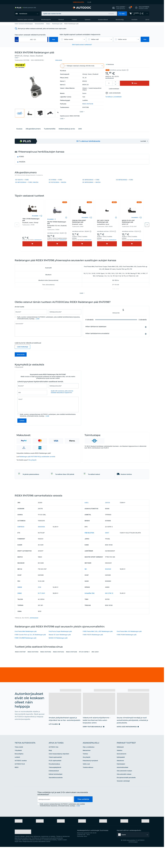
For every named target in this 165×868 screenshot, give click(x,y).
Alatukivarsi (120, 780)
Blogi (50, 770)
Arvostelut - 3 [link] (52, 222)
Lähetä (22, 423)
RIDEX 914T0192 (46, 671)
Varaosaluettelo (39, 24)
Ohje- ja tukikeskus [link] (89, 766)
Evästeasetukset (54, 790)
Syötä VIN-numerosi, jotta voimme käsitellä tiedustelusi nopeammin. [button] (62, 395)
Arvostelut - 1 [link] (36, 219)
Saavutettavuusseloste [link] (56, 797)
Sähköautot (120, 766)
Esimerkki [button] (111, 14)
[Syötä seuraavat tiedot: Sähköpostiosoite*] (65, 315)
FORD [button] (21, 154)
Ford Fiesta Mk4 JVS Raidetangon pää (129, 651)
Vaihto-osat (86, 783)
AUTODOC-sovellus (21, 780)
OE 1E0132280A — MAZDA (57, 180)
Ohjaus (48, 24)
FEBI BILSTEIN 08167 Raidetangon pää (82, 225)
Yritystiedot (18, 770)
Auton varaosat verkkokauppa (24, 24)
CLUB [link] (89, 2)
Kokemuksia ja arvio (67, 126)
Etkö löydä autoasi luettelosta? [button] (82, 45)
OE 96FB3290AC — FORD (91, 177)
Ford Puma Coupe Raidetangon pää (60, 651)
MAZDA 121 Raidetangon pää (58, 657)
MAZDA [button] (22, 159)
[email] (55, 819)
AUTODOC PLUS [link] (20, 783)
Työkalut (87, 20)
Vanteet (74, 20)
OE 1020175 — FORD (22, 177)
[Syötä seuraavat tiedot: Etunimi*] (31, 315)
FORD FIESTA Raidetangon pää (93, 654)
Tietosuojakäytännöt (55, 787)
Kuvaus (19, 126)
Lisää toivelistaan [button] (114, 87)
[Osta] (32, 247)
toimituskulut (110, 76)
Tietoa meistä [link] (19, 766)
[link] (25, 8)
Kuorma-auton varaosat (26, 20)
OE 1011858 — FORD (55, 177)
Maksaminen (87, 770)
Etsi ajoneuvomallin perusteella (126, 797)
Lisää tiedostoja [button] (22, 349)
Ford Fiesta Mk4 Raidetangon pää (26, 651)
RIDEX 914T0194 (33, 671)
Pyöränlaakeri (121, 783)
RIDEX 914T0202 (59, 671)
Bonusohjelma (19, 773)
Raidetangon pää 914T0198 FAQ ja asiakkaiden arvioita (37, 459)
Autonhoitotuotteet (123, 787)
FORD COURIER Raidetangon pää (25, 657)
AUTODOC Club (53, 766)
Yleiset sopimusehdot (55, 777)
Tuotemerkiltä (50, 126)
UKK (80, 126)
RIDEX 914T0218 (88, 102)
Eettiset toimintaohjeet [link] (55, 794)
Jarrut (147, 20)
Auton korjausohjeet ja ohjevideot (59, 773)
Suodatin (134, 20)
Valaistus (120, 770)
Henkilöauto (23, 14)
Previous (17, 227)
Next (147, 227)
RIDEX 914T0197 (20, 671)
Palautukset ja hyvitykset (90, 780)
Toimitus (85, 773)
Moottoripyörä (46, 20)
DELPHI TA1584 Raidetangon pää (57, 227)
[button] (119, 8)
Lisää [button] (38, 321)
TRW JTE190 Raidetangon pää (32, 223)
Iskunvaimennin (122, 773)
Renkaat (61, 20)
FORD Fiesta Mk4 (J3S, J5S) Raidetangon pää (98, 651)
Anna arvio (21, 357)
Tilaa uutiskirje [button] (83, 819)
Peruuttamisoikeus (54, 783)
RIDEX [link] (17, 787)
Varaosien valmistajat (123, 800)
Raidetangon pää (57, 24)
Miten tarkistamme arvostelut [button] (97, 336)
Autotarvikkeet (103, 20)
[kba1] (33, 39)
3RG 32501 (95, 671)
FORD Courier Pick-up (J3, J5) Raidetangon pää (30, 654)
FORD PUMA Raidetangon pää (127, 654)
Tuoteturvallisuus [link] (88, 787)
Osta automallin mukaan (124, 794)
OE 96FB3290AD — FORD (124, 177)
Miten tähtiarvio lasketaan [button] (96, 329)
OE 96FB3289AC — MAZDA (91, 180)
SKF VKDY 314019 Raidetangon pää (107, 225)
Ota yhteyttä (32, 463)
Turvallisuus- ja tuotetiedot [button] (113, 95)
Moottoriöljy (120, 20)
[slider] (29, 310)
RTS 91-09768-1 (84, 671)
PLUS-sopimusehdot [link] (55, 780)
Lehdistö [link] (17, 777)
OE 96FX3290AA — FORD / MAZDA (27, 180)
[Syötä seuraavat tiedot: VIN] (32, 395)
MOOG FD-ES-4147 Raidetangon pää (132, 225)
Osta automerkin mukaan (124, 790)
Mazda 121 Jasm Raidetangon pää (60, 654)
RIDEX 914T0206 (71, 671)
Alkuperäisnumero (33, 126)
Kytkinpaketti (121, 777)
